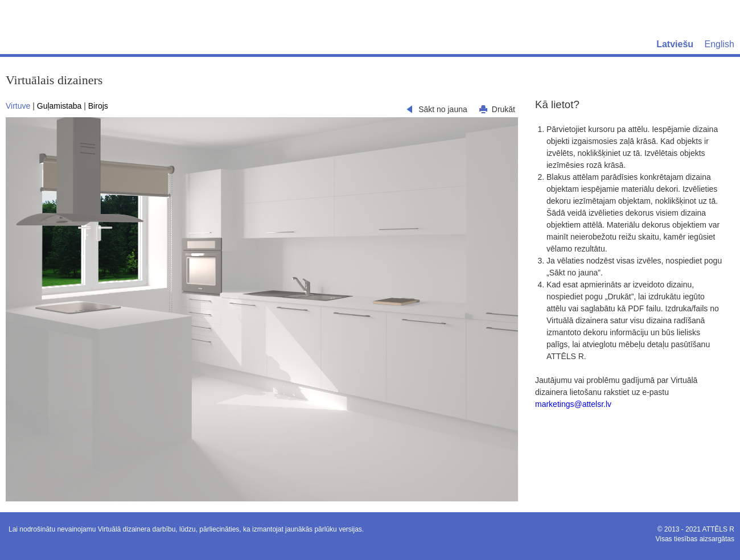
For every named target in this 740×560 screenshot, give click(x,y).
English (720, 44)
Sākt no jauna (443, 109)
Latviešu (675, 44)
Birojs (98, 106)
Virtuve (18, 106)
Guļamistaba (59, 106)
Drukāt (503, 109)
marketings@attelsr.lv (573, 404)
